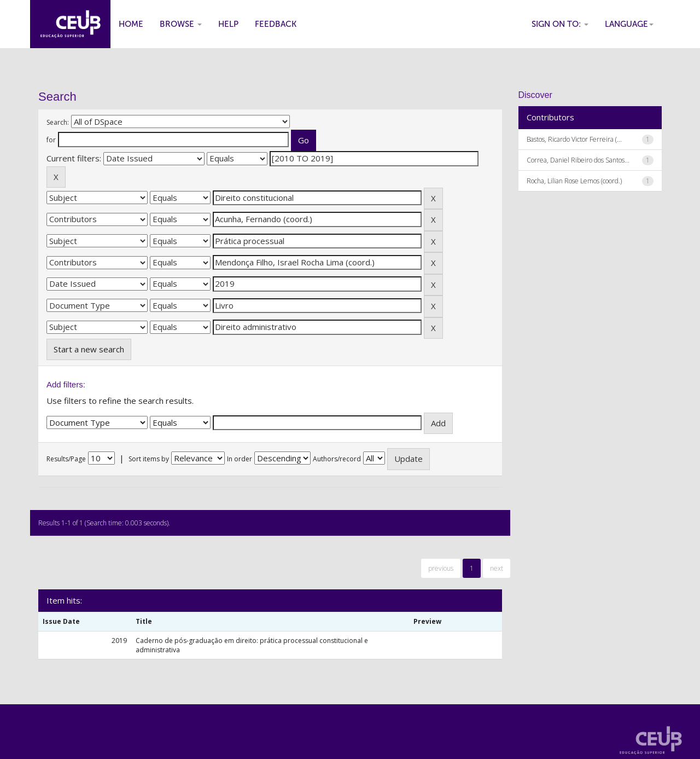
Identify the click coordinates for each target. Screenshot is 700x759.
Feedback (276, 24)
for (51, 140)
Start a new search (89, 349)
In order (240, 459)
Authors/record (337, 459)
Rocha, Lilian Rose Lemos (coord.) (574, 181)
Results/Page (66, 459)
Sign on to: (560, 24)
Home (131, 24)
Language (629, 24)
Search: (58, 122)
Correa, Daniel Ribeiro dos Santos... (578, 160)
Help (228, 24)
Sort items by (149, 459)
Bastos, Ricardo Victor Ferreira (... (574, 139)
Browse (181, 24)
